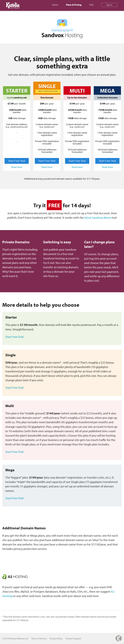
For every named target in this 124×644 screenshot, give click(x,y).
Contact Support (73, 638)
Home (55, 5)
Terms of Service (39, 638)
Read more (17, 167)
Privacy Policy (56, 638)
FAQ (91, 5)
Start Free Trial (17, 161)
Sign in (109, 5)
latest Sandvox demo (98, 218)
